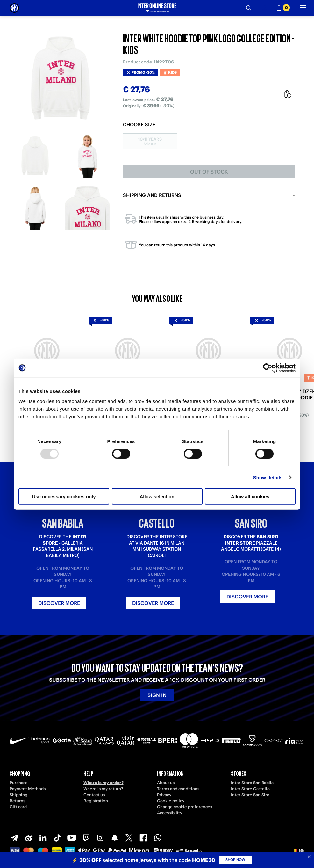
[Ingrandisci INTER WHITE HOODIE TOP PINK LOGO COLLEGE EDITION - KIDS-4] (87, 208)
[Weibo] (29, 838)
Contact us (94, 795)
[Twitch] (86, 838)
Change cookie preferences (185, 807)
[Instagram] (100, 838)
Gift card (18, 807)
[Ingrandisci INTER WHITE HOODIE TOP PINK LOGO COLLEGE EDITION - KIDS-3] (36, 208)
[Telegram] (14, 838)
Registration (96, 801)
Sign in (157, 695)
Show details (268, 477)
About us (166, 783)
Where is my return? (103, 789)
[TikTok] (57, 838)
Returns (17, 801)
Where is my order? (103, 783)
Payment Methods (28, 789)
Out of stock (209, 172)
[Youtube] (72, 838)
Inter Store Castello (250, 789)
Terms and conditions (178, 789)
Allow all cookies (250, 497)
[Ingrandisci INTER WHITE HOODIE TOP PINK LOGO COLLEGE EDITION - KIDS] (61, 78)
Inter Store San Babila (252, 783)
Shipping (18, 795)
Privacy (164, 795)
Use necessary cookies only (64, 497)
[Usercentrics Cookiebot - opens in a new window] (268, 368)
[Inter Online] (14, 8)
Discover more (59, 603)
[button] (299, 850)
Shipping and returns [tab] (152, 195)
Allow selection (157, 497)
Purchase (19, 783)
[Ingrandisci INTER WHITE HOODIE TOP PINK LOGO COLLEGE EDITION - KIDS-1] (36, 156)
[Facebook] (143, 838)
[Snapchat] (115, 838)
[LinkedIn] (43, 838)
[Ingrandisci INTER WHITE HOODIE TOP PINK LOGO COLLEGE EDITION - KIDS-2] (87, 156)
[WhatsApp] (158, 838)
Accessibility (170, 813)
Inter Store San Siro (250, 795)
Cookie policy (171, 801)
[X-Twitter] (129, 838)
